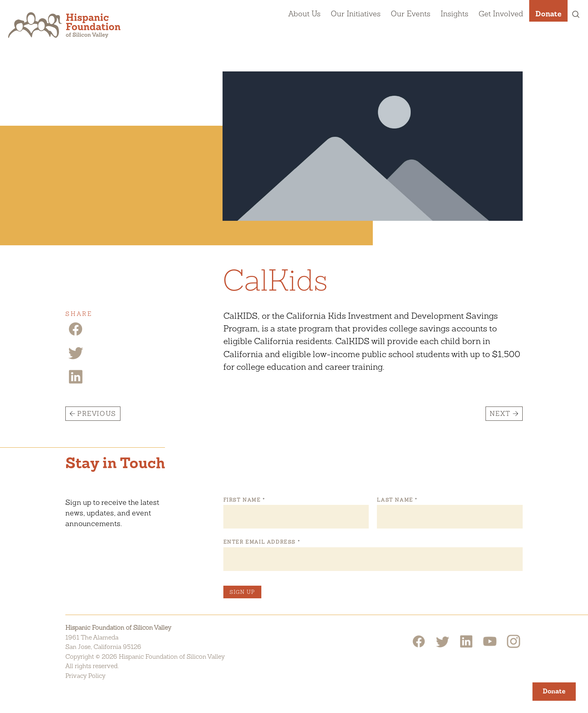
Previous (97, 414)
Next (500, 414)
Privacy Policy (85, 676)
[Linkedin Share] (76, 383)
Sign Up (242, 592)
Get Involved (501, 13)
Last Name (397, 500)
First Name (244, 500)
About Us (304, 13)
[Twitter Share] (76, 359)
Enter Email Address (262, 542)
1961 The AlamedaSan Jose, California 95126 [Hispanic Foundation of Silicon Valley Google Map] (103, 642)
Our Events (411, 13)
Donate (548, 13)
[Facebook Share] (76, 335)
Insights (454, 13)
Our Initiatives (356, 13)
